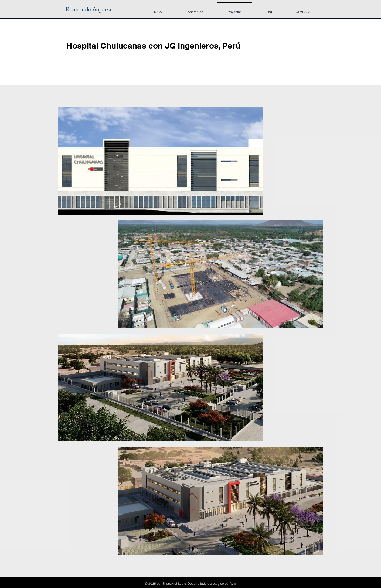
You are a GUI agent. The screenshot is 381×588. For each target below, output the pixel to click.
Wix (233, 584)
